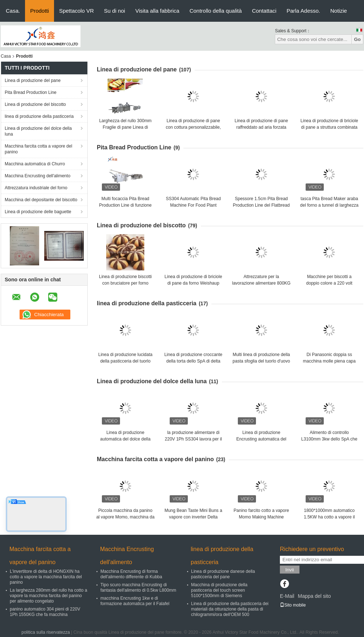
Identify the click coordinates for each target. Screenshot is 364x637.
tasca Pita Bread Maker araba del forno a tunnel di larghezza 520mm (329, 205)
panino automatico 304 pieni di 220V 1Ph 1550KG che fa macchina (45, 612)
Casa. (13, 11)
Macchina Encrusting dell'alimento (38, 176)
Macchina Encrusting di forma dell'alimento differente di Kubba (131, 574)
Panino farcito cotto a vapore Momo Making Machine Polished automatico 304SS (261, 517)
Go (357, 39)
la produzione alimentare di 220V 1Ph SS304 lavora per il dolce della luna (193, 439)
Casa (6, 56)
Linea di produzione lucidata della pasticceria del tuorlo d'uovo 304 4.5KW (125, 361)
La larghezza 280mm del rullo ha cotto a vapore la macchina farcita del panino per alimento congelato (48, 596)
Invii (290, 570)
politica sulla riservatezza (45, 632)
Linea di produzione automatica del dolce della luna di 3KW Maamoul (125, 439)
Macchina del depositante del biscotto (41, 200)
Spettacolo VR (76, 11)
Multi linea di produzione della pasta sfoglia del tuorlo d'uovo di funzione (261, 361)
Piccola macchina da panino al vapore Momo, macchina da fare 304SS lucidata (125, 517)
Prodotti (40, 11)
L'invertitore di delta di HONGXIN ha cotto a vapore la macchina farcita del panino (46, 577)
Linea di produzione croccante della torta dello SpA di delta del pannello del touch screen (193, 361)
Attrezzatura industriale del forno (36, 188)
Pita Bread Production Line (31, 92)
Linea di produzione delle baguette (38, 212)
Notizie (339, 11)
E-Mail (287, 596)
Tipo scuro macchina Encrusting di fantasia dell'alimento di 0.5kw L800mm (138, 588)
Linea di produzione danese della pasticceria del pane (223, 574)
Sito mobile (293, 605)
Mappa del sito (314, 596)
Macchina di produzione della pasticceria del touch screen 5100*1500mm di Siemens (219, 590)
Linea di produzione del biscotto (35, 104)
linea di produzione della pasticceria (39, 116)
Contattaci (264, 11)
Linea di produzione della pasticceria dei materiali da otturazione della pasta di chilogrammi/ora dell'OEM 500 (230, 609)
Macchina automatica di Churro (35, 164)
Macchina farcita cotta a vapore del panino (38, 149)
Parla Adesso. (303, 11)
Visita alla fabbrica (157, 11)
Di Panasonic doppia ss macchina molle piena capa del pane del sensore (329, 361)
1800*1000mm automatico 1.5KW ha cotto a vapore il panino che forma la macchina (329, 517)
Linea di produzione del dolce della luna (38, 131)
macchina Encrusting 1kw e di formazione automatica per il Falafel (135, 601)
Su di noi (115, 11)
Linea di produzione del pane (33, 80)
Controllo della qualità (216, 11)
